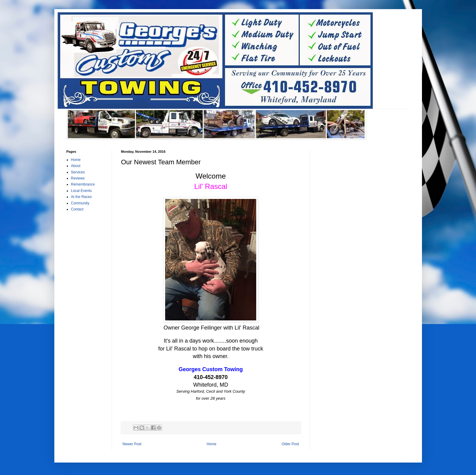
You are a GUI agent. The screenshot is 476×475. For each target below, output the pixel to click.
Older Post (290, 444)
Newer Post (132, 444)
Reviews (78, 178)
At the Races (82, 197)
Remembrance (83, 184)
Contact (77, 209)
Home (212, 444)
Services (78, 172)
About (76, 166)
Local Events (82, 191)
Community (80, 203)
